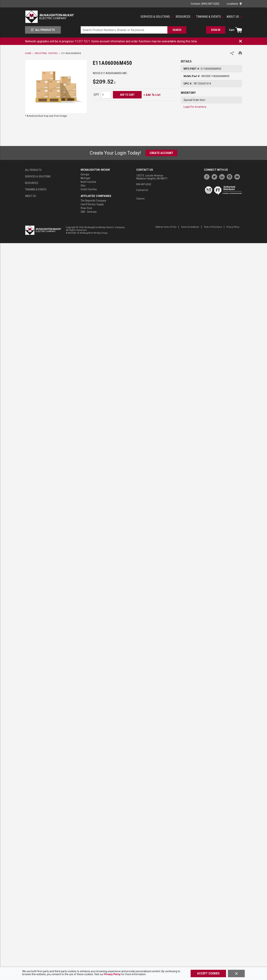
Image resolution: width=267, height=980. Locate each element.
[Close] (236, 973)
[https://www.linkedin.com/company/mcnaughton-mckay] (223, 176)
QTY (96, 95)
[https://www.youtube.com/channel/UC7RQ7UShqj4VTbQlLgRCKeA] (238, 176)
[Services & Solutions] (157, 17)
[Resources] (184, 17)
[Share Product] (232, 53)
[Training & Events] (210, 17)
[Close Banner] (240, 41)
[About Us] (234, 17)
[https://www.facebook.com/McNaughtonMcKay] (208, 176)
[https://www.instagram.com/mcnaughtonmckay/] (230, 176)
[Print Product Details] (240, 53)
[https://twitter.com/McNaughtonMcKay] (215, 176)
